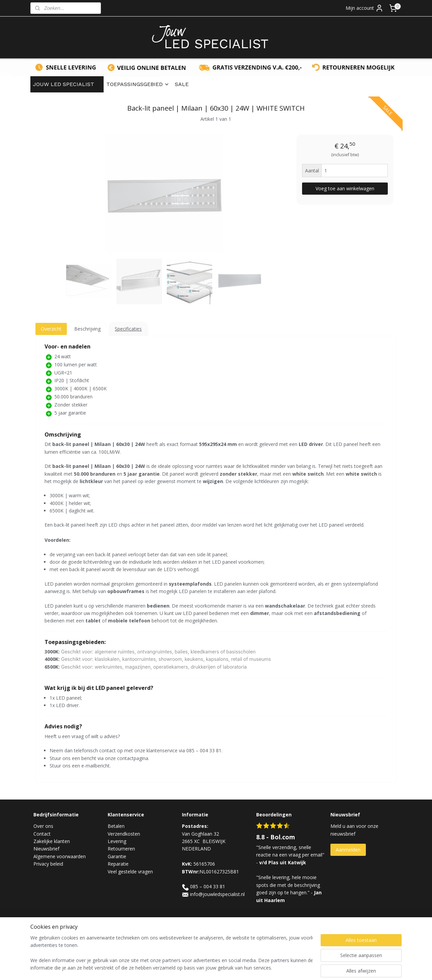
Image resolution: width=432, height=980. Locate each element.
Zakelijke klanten (52, 841)
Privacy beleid (48, 864)
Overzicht (51, 329)
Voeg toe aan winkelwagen (345, 188)
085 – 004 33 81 (208, 886)
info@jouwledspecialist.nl (217, 894)
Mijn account (364, 8)
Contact (42, 834)
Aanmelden (348, 850)
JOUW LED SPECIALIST (67, 84)
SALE (182, 84)
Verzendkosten (124, 834)
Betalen (116, 826)
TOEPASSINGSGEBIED (138, 84)
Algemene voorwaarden (60, 856)
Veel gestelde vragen (130, 872)
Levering (117, 841)
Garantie (117, 856)
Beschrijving (87, 329)
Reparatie (118, 864)
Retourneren (121, 849)
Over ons (43, 826)
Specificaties (128, 329)
